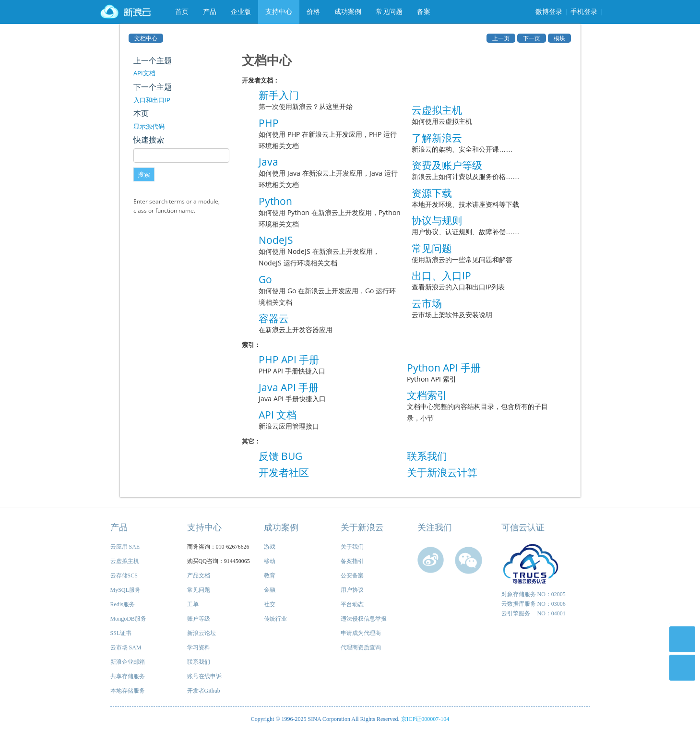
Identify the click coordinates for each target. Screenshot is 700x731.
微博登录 (549, 12)
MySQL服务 (125, 590)
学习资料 (199, 647)
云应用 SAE (125, 547)
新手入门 (279, 95)
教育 (270, 575)
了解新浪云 (437, 138)
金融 (270, 590)
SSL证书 (121, 633)
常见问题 (389, 12)
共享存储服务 (128, 676)
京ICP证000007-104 (425, 719)
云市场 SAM (126, 647)
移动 (270, 561)
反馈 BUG (280, 456)
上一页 (501, 38)
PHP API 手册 (289, 360)
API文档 (144, 73)
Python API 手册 (444, 368)
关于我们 (352, 547)
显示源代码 (149, 126)
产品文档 (199, 575)
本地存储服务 (128, 691)
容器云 (274, 318)
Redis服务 (123, 604)
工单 (193, 604)
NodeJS (276, 240)
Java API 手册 (289, 387)
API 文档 (278, 415)
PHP (269, 123)
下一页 (532, 38)
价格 (313, 12)
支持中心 (279, 12)
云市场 (427, 303)
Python (275, 201)
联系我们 (427, 456)
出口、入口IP (441, 276)
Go (265, 279)
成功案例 (348, 12)
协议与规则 (437, 220)
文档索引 (427, 395)
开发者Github (204, 691)
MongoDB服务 (128, 619)
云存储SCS (124, 575)
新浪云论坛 (202, 633)
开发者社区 (284, 472)
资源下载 (432, 193)
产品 (210, 12)
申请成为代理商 (361, 633)
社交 (270, 604)
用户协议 (352, 590)
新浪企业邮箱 (128, 662)
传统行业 (275, 619)
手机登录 (584, 12)
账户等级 (199, 619)
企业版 (241, 12)
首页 (182, 12)
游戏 (270, 547)
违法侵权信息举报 (364, 619)
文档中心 (146, 38)
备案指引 (352, 561)
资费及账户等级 (447, 165)
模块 (559, 38)
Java (268, 162)
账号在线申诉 (204, 676)
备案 (424, 12)
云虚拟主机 (437, 110)
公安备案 (352, 575)
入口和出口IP (152, 100)
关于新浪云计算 (442, 472)
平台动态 (352, 604)
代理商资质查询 (361, 647)
